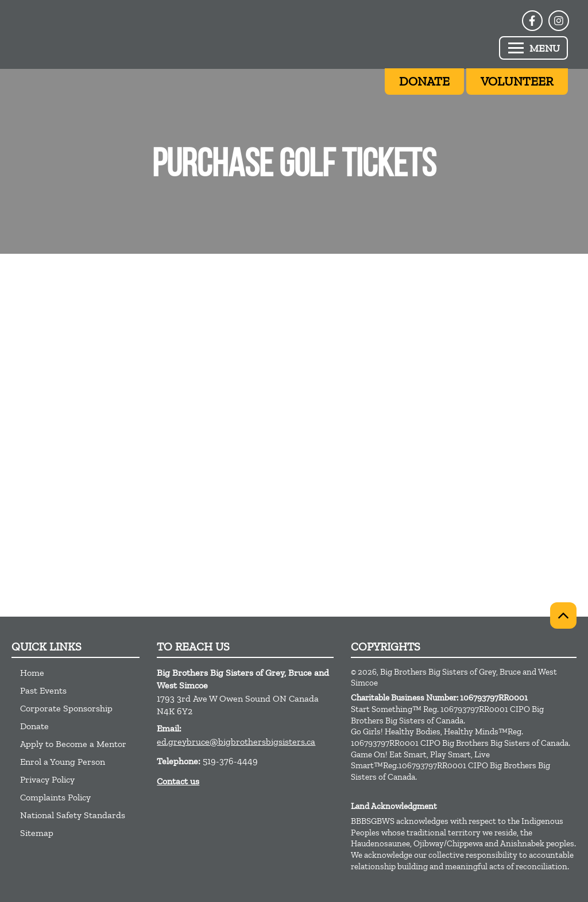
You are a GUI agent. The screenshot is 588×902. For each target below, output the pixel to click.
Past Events (43, 690)
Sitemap (37, 833)
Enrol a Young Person (63, 762)
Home (32, 673)
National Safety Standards (73, 815)
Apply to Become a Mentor (73, 744)
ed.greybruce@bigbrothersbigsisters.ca (236, 742)
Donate (34, 726)
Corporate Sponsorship (66, 708)
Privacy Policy (47, 779)
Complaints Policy (55, 797)
